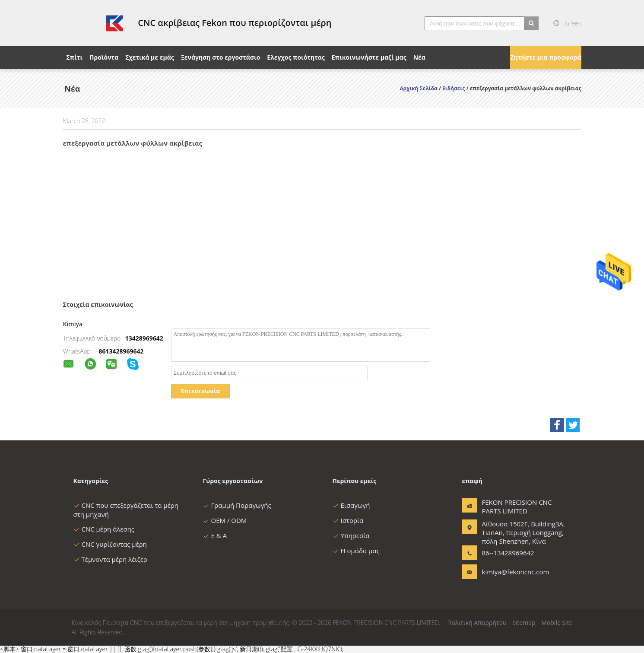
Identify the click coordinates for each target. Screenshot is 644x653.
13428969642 (144, 338)
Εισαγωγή (351, 505)
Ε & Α (215, 535)
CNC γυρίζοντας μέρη (110, 544)
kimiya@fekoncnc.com (509, 572)
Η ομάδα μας (356, 551)
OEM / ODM (225, 520)
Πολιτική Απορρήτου (477, 623)
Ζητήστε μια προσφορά (546, 57)
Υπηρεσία (351, 535)
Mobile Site (557, 623)
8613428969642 (121, 351)
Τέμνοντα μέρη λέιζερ (110, 559)
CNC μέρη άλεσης (104, 529)
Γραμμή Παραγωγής (237, 505)
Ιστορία (348, 520)
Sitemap (524, 623)
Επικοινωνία (200, 391)
